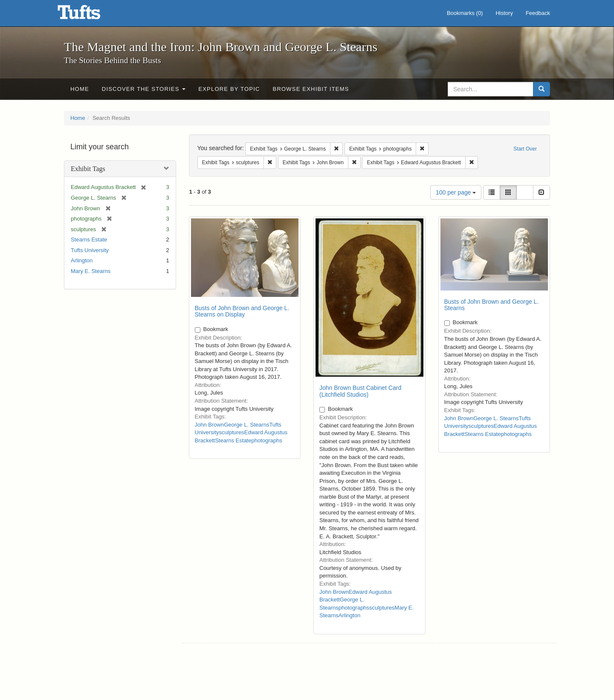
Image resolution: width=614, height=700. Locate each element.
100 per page (456, 192)
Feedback (538, 13)
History (504, 13)
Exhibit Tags (88, 169)
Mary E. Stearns (91, 271)
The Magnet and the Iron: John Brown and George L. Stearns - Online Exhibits (90, 15)
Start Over (525, 149)
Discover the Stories (144, 89)
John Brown (210, 425)
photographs (266, 440)
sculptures (232, 432)
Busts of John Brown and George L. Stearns (492, 305)
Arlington (82, 260)
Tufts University (90, 250)
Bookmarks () (465, 13)
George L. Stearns (246, 425)
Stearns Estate (89, 240)
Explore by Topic (229, 89)
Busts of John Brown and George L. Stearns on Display (242, 311)
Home (80, 89)
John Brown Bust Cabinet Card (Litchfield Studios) (360, 391)
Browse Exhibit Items (311, 89)
